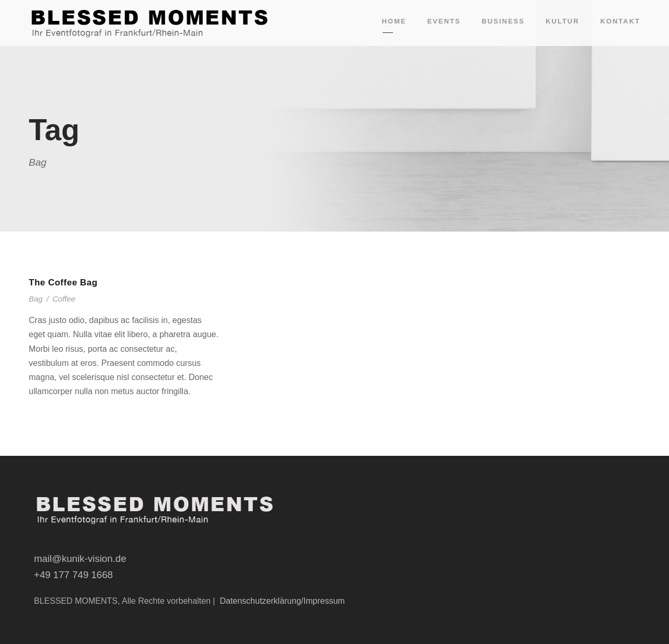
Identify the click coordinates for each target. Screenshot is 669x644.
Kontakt (620, 21)
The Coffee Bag (63, 283)
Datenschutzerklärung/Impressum (282, 601)
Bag (36, 299)
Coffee (64, 299)
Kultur (562, 21)
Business (503, 21)
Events (444, 21)
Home (394, 21)
